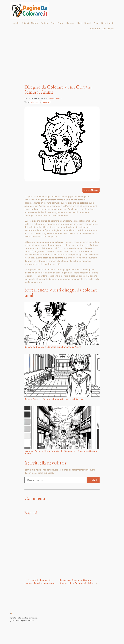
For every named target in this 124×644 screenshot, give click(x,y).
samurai (46, 102)
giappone (35, 102)
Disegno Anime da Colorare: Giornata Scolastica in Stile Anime (62, 377)
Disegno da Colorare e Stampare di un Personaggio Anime (62, 325)
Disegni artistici (55, 98)
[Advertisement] (62, 52)
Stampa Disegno (91, 190)
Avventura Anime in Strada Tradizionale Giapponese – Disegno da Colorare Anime (62, 430)
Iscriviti (93, 480)
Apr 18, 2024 (30, 98)
